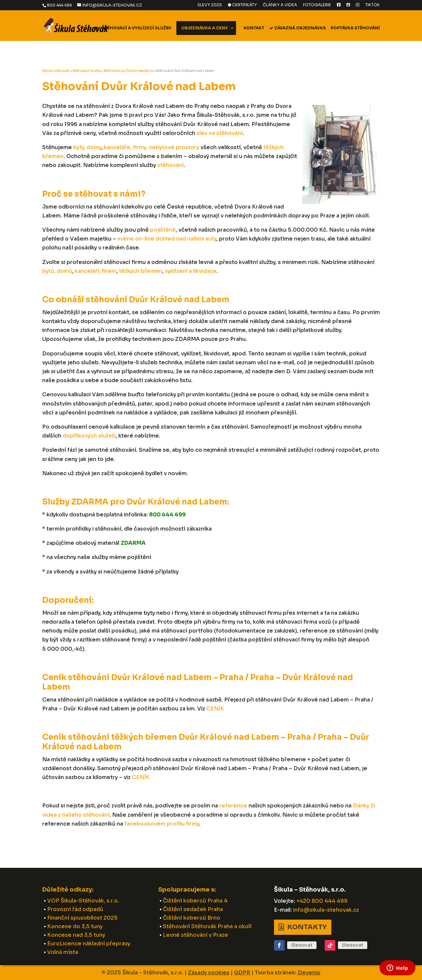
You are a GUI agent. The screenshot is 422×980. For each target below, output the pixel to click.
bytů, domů (57, 271)
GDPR (242, 973)
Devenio (309, 973)
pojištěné (163, 230)
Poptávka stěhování (355, 28)
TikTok (373, 5)
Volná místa (63, 952)
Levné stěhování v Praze (196, 935)
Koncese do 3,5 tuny (75, 926)
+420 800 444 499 (322, 901)
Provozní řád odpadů (75, 909)
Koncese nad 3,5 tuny (76, 935)
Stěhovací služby (87, 71)
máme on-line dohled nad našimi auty (167, 239)
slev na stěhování (220, 133)
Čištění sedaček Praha (193, 909)
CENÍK (215, 709)
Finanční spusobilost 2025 (82, 918)
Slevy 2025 (210, 5)
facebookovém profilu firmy (162, 824)
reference (233, 806)
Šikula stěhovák (56, 71)
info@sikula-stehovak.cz (326, 910)
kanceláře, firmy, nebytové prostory (151, 147)
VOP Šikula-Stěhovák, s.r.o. (83, 901)
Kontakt (254, 28)
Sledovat (302, 945)
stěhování (170, 165)
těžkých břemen (141, 271)
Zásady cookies (209, 973)
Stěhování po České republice (128, 71)
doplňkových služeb (89, 436)
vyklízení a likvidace (191, 271)
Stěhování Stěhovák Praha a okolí (207, 926)
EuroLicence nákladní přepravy (89, 944)
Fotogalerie (317, 5)
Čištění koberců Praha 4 (195, 901)
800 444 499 (59, 5)
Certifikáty (242, 5)
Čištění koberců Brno (192, 918)
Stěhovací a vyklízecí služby (137, 28)
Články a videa (280, 5)
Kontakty (307, 927)
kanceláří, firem (96, 271)
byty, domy (87, 147)
